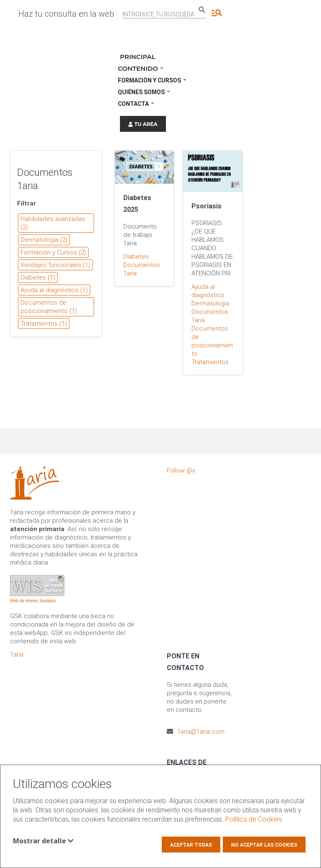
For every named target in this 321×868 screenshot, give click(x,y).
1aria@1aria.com (201, 732)
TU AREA (143, 124)
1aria (17, 655)
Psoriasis (206, 206)
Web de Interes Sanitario (33, 601)
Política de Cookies (254, 819)
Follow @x (181, 470)
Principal (138, 57)
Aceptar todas (191, 845)
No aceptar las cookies (264, 845)
